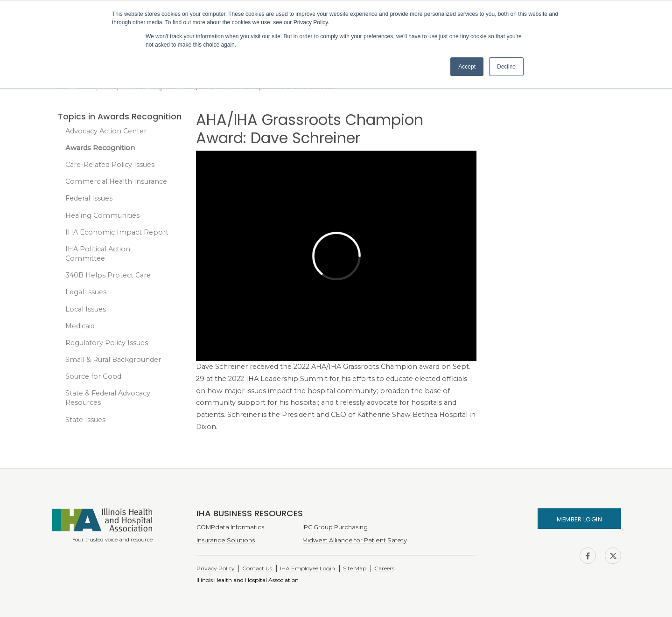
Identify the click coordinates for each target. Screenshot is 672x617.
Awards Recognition (100, 148)
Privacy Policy (216, 568)
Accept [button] (467, 67)
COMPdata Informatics (230, 527)
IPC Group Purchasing (335, 527)
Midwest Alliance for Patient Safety (355, 540)
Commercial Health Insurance (116, 181)
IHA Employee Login (308, 568)
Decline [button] (506, 67)
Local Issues (86, 309)
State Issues (85, 420)
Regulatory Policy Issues (107, 343)
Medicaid (80, 326)
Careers (384, 568)
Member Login (579, 519)
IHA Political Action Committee (98, 254)
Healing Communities (102, 215)
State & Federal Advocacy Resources (108, 398)
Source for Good (93, 376)
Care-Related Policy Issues (110, 165)
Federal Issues (89, 198)
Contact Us (257, 568)
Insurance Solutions (226, 540)
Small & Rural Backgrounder (113, 360)
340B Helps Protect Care (108, 275)
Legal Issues (86, 292)
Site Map (355, 568)
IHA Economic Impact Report (117, 232)
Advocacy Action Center (106, 131)
